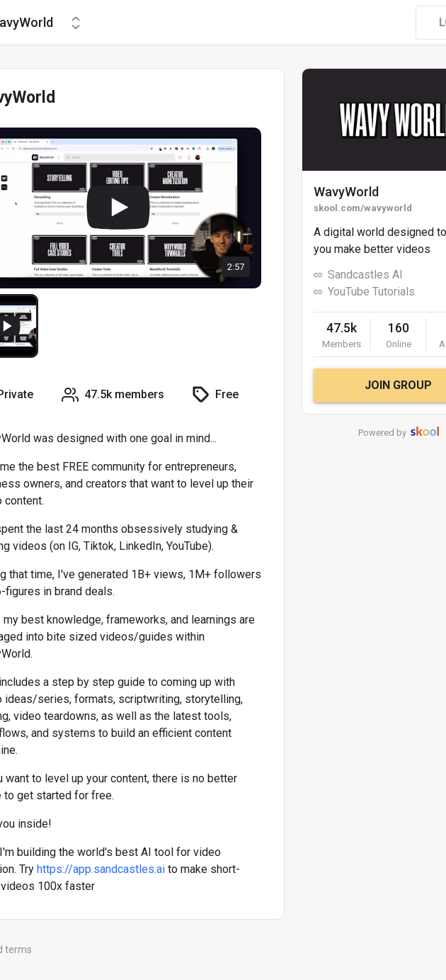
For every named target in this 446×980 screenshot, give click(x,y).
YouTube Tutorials (371, 292)
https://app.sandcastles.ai (101, 869)
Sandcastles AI (365, 275)
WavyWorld (346, 192)
